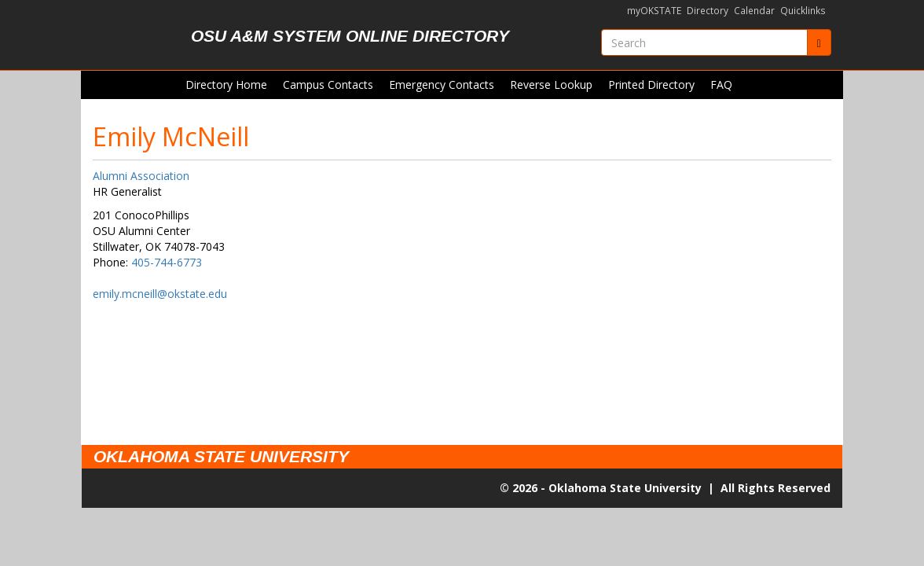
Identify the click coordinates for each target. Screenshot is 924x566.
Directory (708, 11)
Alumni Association (141, 176)
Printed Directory (651, 85)
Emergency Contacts (442, 85)
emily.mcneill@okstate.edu (160, 294)
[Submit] (819, 42)
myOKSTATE (654, 11)
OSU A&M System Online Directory (350, 36)
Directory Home (226, 85)
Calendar (754, 11)
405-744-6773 (167, 262)
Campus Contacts (328, 85)
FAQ (721, 85)
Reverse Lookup (551, 85)
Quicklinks (803, 11)
